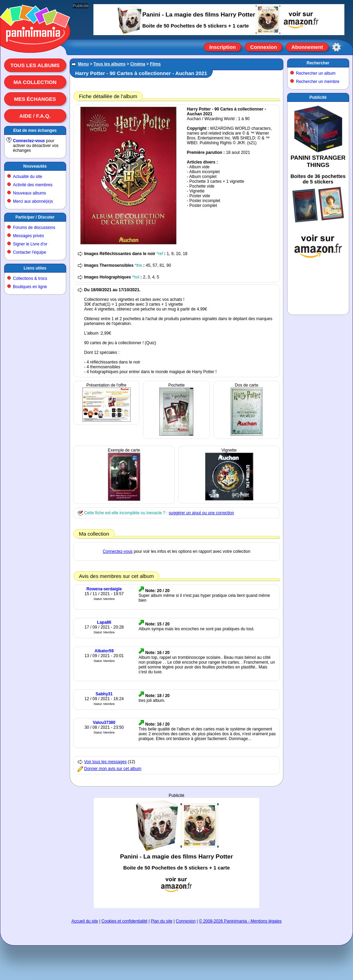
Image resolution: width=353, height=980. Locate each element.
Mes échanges (35, 99)
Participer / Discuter (35, 217)
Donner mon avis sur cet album (113, 769)
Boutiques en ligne (30, 287)
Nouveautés (35, 166)
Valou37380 (104, 723)
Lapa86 (104, 622)
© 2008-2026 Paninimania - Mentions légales (240, 921)
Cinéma (138, 64)
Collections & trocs (30, 278)
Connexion (264, 47)
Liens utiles (35, 268)
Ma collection (35, 82)
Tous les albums (35, 65)
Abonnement (307, 47)
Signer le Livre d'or (30, 244)
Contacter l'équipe (30, 252)
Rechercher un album (316, 73)
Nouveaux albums (30, 193)
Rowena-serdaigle (104, 589)
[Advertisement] (176, 853)
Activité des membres (33, 185)
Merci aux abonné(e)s (33, 201)
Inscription (223, 47)
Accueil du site (85, 921)
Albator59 (104, 651)
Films (155, 64)
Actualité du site (28, 177)
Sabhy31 (104, 694)
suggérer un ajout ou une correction (201, 513)
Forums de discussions (34, 228)
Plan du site (162, 921)
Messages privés (29, 236)
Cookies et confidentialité (124, 921)
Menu (83, 64)
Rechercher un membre (318, 82)
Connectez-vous (29, 141)
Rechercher (318, 63)
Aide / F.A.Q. (35, 116)
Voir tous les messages (105, 762)
